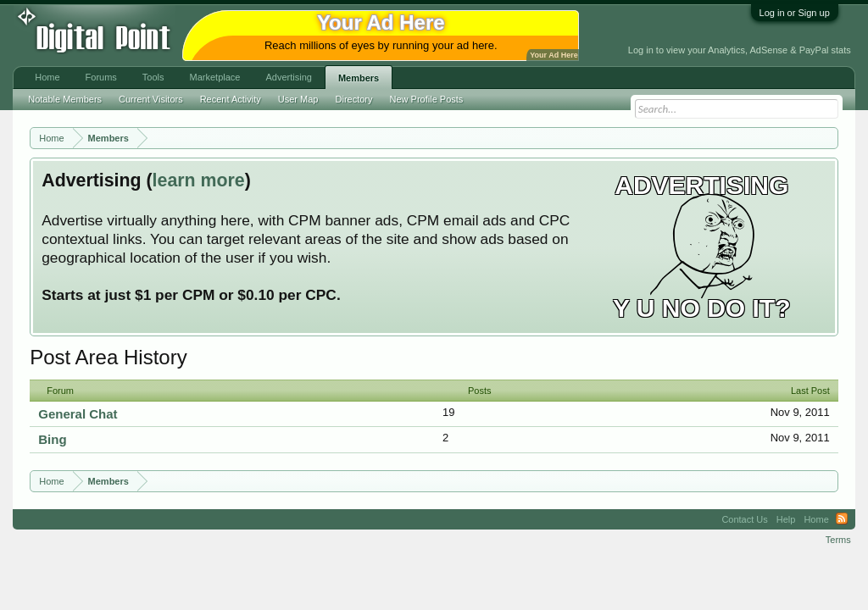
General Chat (78, 414)
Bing (52, 439)
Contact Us (744, 519)
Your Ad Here (554, 55)
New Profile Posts (427, 99)
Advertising (288, 77)
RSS (842, 519)
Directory (354, 99)
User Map (298, 99)
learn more (199, 180)
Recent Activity (231, 99)
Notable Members (65, 99)
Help (786, 519)
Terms (838, 540)
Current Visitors (151, 99)
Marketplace (215, 77)
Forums (101, 77)
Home (47, 77)
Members (359, 78)
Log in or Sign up (795, 13)
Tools (153, 77)
